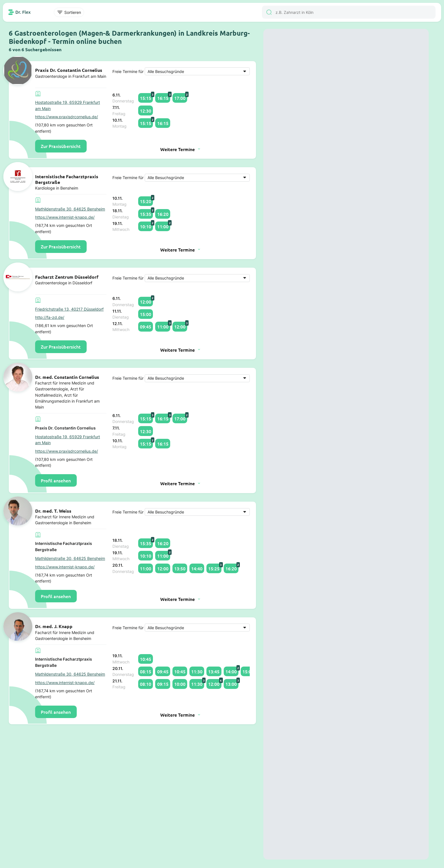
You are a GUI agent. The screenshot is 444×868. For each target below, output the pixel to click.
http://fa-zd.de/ (50, 317)
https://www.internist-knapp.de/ (65, 217)
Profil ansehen (56, 480)
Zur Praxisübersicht (61, 146)
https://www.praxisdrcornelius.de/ (67, 117)
